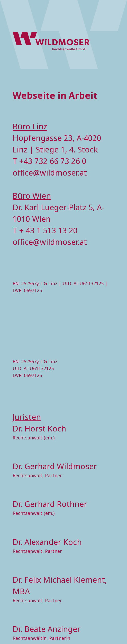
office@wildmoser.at (50, 173)
